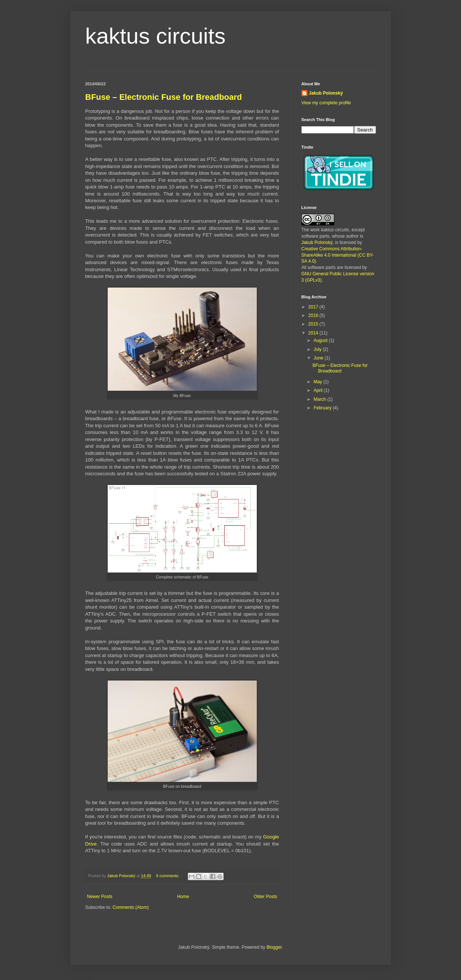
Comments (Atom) (131, 907)
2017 (314, 307)
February (323, 408)
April (318, 390)
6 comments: (168, 876)
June (319, 358)
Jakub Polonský (326, 93)
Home (183, 897)
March (320, 399)
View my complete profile (326, 103)
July (318, 349)
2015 (314, 324)
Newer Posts (100, 897)
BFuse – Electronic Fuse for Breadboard (164, 97)
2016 (314, 315)
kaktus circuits (156, 36)
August (321, 340)
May (318, 382)
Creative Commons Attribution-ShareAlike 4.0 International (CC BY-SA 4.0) (338, 255)
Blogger (274, 947)
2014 (314, 333)
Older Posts (266, 897)
